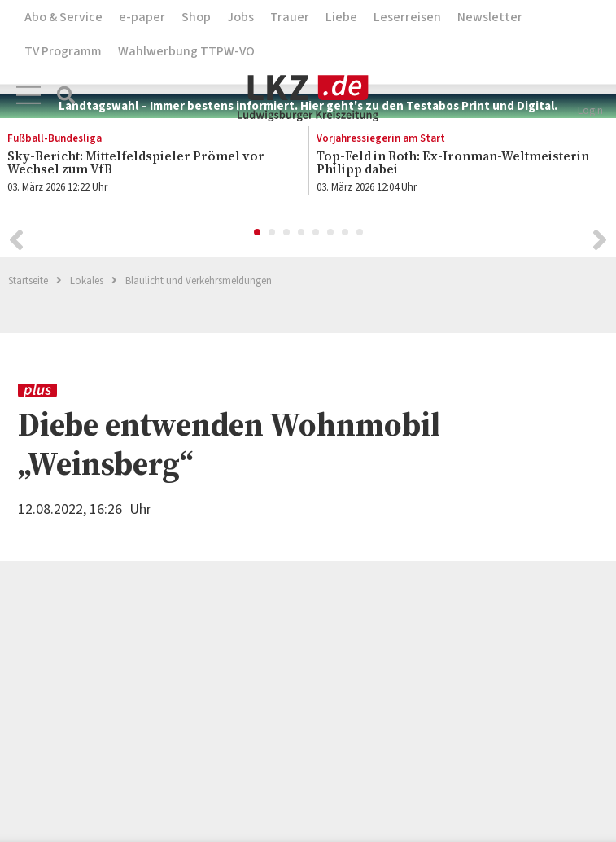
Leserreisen (407, 17)
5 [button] (317, 235)
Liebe (341, 17)
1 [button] (258, 235)
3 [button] (287, 235)
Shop (196, 17)
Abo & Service (63, 17)
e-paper (142, 17)
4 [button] (302, 235)
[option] (454, 166)
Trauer (290, 17)
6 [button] (331, 235)
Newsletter (490, 17)
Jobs (240, 17)
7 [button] (346, 235)
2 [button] (273, 235)
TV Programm (63, 51)
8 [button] (360, 235)
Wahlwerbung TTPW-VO (186, 51)
